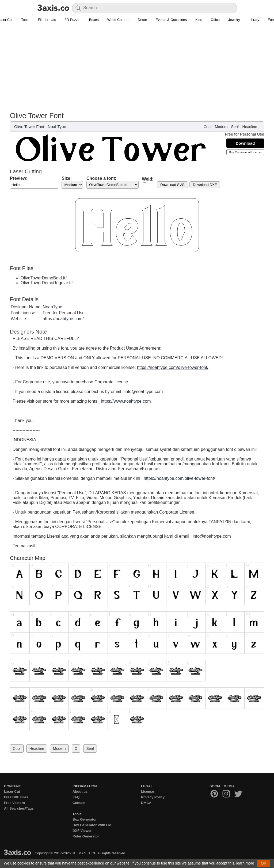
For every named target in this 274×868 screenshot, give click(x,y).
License (147, 792)
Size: (66, 178)
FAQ (76, 797)
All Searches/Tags (19, 808)
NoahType (57, 127)
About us (80, 792)
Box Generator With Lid (92, 825)
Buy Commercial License (245, 152)
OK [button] (264, 863)
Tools (25, 20)
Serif (235, 127)
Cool (208, 127)
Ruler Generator (86, 836)
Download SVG (172, 185)
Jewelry (234, 20)
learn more (245, 863)
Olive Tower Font (29, 127)
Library (254, 20)
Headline (250, 127)
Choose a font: (101, 178)
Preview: (19, 178)
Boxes (94, 20)
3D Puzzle (72, 20)
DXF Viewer (82, 831)
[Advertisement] (137, 65)
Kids (199, 20)
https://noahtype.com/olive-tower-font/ (173, 367)
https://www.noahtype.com (126, 401)
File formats (47, 20)
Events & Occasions (171, 20)
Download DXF (205, 185)
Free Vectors (14, 803)
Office (215, 20)
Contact (79, 803)
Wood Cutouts (118, 20)
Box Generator (85, 819)
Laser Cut (12, 792)
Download (245, 143)
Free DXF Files (16, 797)
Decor (142, 20)
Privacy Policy (153, 797)
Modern (221, 127)
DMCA (146, 803)
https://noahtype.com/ (63, 319)
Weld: (148, 179)
